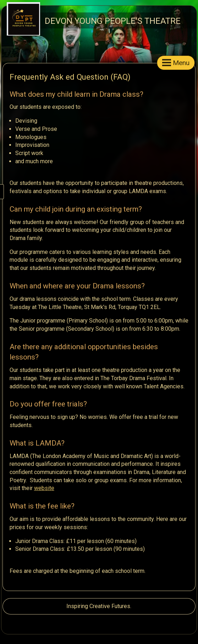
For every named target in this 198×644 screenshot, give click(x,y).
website (44, 488)
